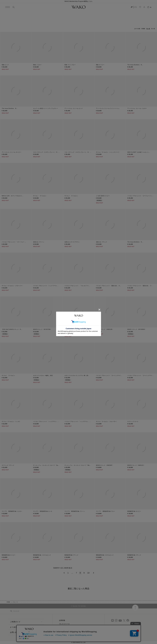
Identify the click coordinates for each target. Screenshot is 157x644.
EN (136, 7)
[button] (64, 573)
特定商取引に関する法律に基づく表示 (72, 631)
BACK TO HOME (79, 606)
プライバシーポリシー (67, 634)
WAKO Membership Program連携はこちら (78, 1)
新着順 (143, 29)
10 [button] (88, 573)
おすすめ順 (137, 29)
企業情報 (62, 620)
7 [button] (77, 573)
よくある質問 (15, 627)
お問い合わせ (15, 632)
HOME (8, 602)
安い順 (153, 29)
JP (132, 7)
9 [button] (84, 573)
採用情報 (62, 627)
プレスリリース (64, 624)
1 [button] (68, 573)
